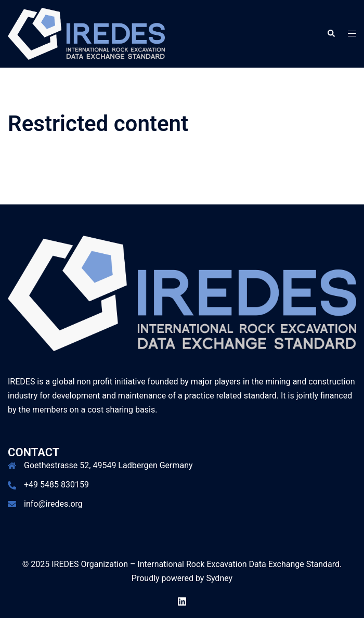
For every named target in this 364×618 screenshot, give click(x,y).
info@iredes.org (53, 504)
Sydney (219, 578)
